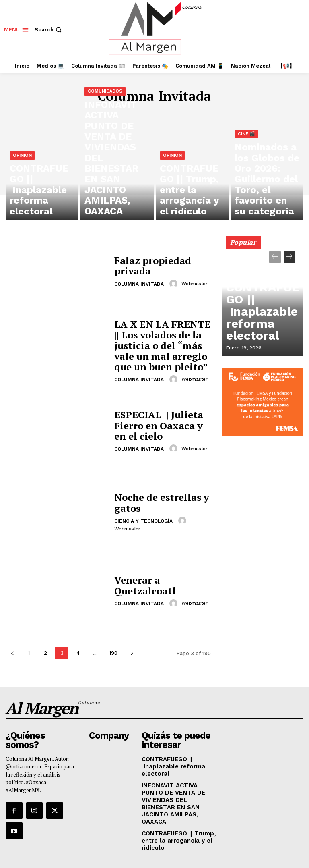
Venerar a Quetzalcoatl (160, 585)
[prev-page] (12, 653)
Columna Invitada (139, 282)
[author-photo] (173, 282)
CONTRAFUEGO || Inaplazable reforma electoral (261, 332)
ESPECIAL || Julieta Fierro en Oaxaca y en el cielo (162, 425)
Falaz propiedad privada (147, 265)
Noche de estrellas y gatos (154, 503)
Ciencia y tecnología (143, 519)
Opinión (22, 190)
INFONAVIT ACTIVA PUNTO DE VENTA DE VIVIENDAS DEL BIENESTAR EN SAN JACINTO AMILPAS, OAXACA (178, 785)
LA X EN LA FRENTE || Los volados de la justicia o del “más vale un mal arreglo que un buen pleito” (160, 345)
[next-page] (132, 653)
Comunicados (105, 171)
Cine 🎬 (246, 178)
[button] (49, 30)
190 (113, 653)
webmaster (193, 282)
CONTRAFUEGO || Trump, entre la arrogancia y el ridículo (175, 813)
